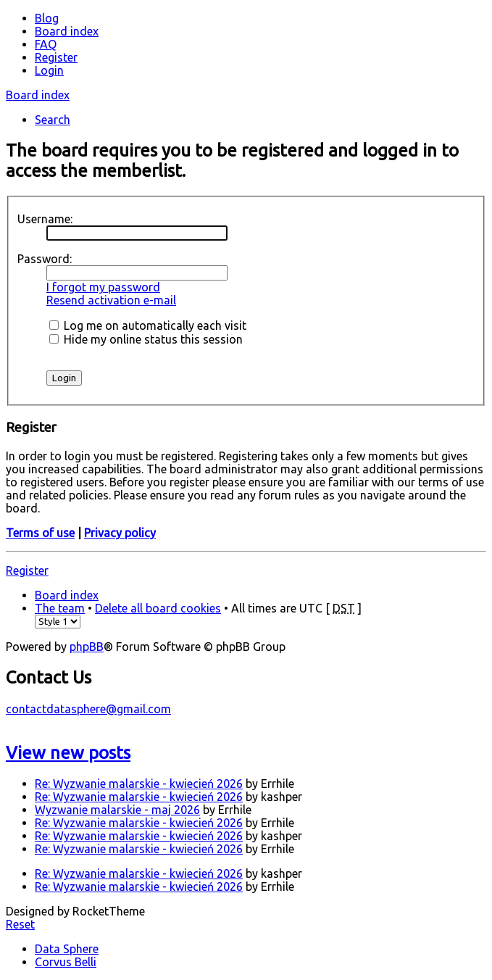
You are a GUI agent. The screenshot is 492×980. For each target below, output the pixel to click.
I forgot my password (103, 287)
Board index (38, 95)
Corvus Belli (66, 962)
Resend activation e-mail (111, 300)
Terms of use (40, 533)
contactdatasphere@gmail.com (88, 709)
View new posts (68, 753)
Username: (45, 219)
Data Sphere (67, 949)
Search (53, 120)
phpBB (87, 647)
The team (60, 608)
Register (27, 570)
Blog (47, 18)
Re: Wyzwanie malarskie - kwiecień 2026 (139, 784)
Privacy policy (120, 533)
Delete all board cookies (158, 608)
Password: (45, 259)
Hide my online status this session (146, 339)
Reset (20, 924)
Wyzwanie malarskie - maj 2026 (117, 810)
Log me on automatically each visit (148, 325)
